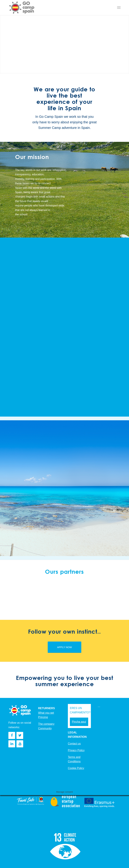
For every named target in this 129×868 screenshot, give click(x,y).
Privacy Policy (76, 750)
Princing (43, 717)
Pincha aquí (79, 722)
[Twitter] (20, 735)
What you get (46, 713)
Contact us (74, 744)
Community (45, 728)
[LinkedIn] (12, 744)
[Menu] (119, 8)
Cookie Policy (76, 768)
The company (46, 724)
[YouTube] (20, 744)
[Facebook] (12, 735)
